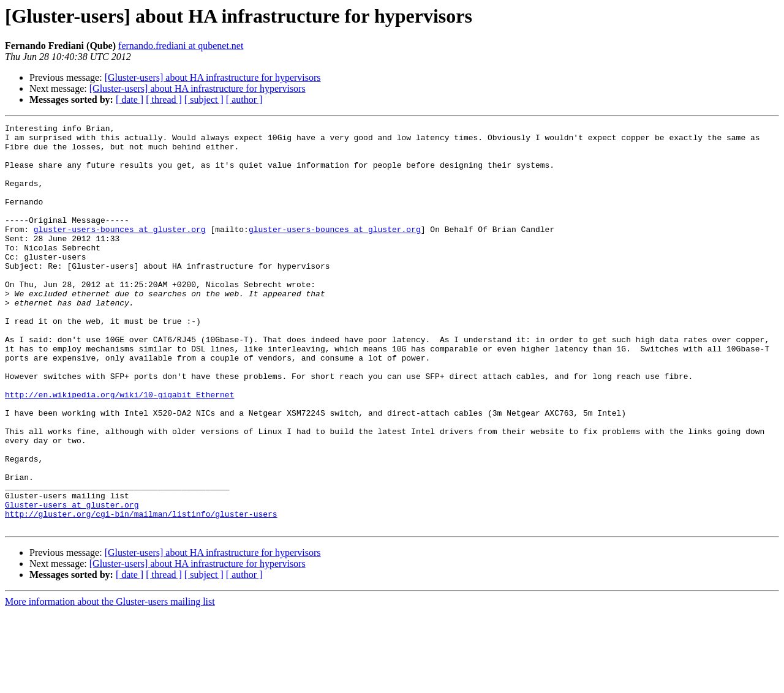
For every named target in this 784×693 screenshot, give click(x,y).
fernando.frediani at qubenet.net (181, 46)
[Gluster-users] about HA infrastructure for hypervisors (213, 77)
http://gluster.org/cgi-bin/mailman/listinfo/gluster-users (141, 593)
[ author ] (244, 99)
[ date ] (130, 99)
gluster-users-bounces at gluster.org (120, 251)
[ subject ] (204, 99)
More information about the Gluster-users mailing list (110, 682)
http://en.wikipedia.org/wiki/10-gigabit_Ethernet (119, 449)
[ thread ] (164, 99)
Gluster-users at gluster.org (72, 582)
